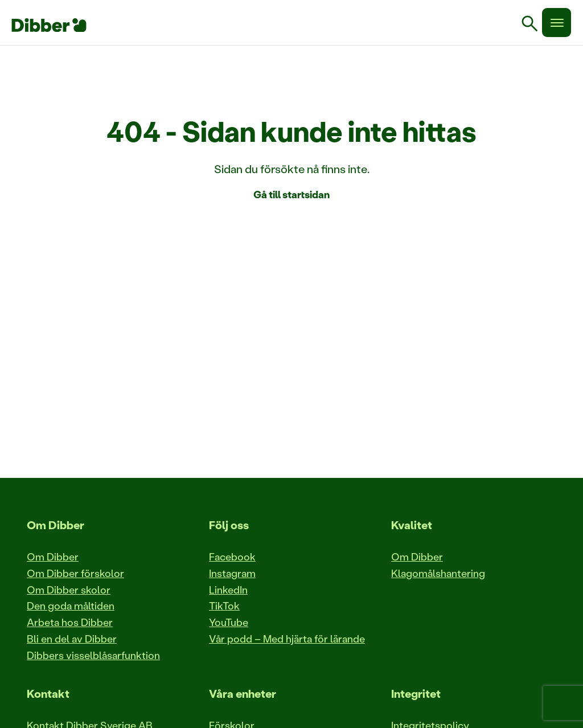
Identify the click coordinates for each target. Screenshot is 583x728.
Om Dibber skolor (69, 590)
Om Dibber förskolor (75, 573)
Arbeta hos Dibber (70, 622)
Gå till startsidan (291, 194)
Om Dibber (53, 557)
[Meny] (557, 23)
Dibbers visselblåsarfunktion (93, 655)
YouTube (229, 622)
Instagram (232, 573)
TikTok (224, 606)
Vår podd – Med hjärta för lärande (287, 639)
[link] (534, 25)
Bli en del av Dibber (72, 639)
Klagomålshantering (438, 573)
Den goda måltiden (71, 606)
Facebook (232, 557)
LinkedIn (228, 590)
